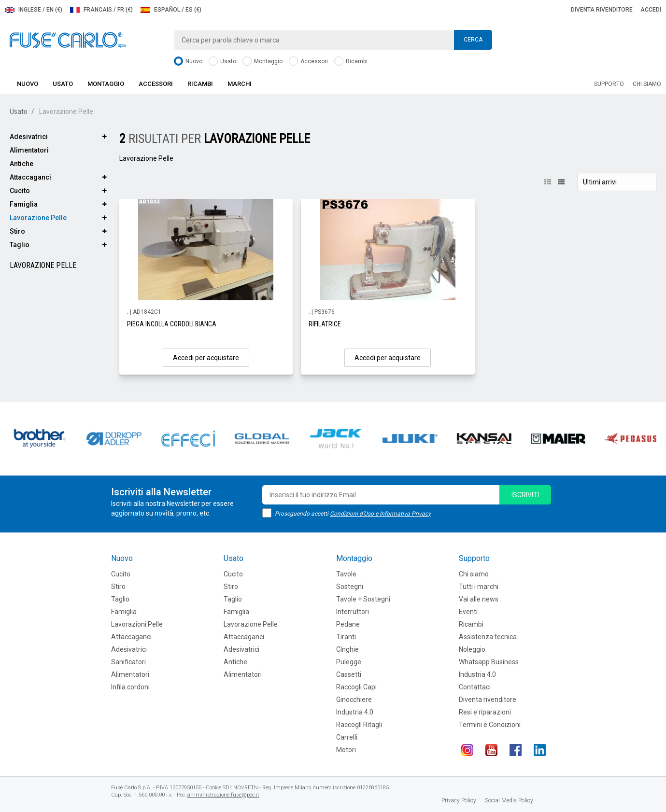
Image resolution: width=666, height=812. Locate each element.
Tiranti (346, 637)
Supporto (609, 84)
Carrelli (347, 737)
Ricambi (351, 62)
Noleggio (472, 649)
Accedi (651, 10)
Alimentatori (29, 150)
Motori (346, 750)
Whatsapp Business (489, 662)
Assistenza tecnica (488, 637)
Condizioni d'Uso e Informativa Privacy (380, 514)
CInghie (347, 649)
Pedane (348, 624)
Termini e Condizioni (490, 725)
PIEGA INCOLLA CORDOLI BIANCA (172, 324)
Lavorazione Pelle (38, 218)
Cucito (20, 191)
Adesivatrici (29, 137)
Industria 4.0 (355, 712)
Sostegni (350, 587)
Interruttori (353, 612)
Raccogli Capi (356, 687)
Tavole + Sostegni (363, 599)
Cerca (473, 40)
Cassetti (349, 674)
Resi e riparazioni (485, 712)
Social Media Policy (509, 800)
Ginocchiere (354, 700)
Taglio (20, 245)
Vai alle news (479, 599)
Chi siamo (647, 84)
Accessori (308, 62)
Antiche (21, 164)
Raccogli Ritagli (359, 725)
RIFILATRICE (325, 324)
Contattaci (475, 687)
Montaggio (262, 62)
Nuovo (188, 62)
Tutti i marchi (479, 587)
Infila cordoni (130, 687)
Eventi (468, 612)
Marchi (240, 84)
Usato (222, 62)
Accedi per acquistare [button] (206, 358)
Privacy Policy (459, 800)
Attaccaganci (30, 177)
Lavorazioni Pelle (137, 624)
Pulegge (349, 662)
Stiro (17, 231)
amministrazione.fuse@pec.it (223, 795)
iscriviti (525, 495)
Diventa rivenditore (602, 10)
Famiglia (24, 204)
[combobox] (333, 40)
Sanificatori (128, 662)
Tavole (346, 574)
